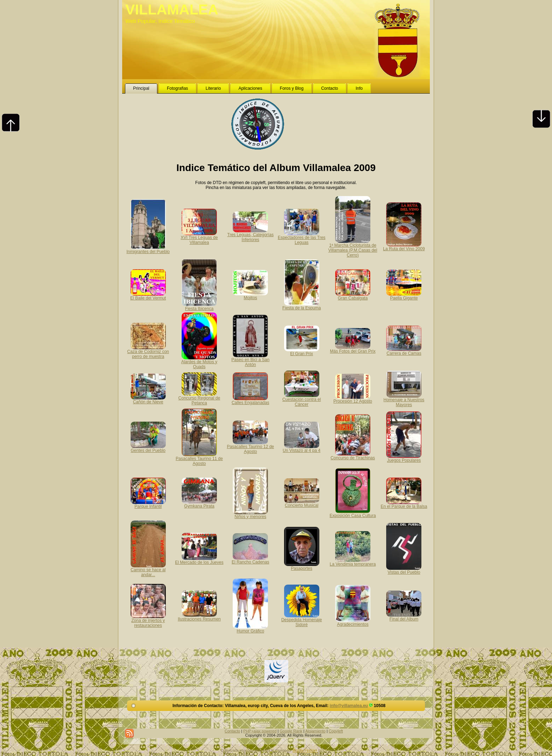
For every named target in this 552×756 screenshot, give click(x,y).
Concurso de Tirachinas (353, 455)
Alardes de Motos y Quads (199, 362)
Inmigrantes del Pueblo (148, 249)
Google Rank (291, 731)
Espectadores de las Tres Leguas (302, 238)
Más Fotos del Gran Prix (353, 349)
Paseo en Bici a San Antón (250, 360)
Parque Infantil (148, 504)
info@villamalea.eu (349, 706)
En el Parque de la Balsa (404, 504)
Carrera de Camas (404, 351)
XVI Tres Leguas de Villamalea (199, 238)
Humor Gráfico (250, 629)
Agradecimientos (353, 622)
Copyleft (336, 731)
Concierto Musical (302, 503)
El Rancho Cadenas (250, 560)
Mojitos (250, 295)
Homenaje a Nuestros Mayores (404, 400)
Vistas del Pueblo (404, 570)
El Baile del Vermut (148, 296)
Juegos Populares (404, 458)
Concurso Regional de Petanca (199, 398)
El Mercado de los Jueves (199, 560)
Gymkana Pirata (199, 504)
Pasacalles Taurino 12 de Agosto (250, 447)
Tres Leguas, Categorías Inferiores (251, 235)
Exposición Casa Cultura (353, 513)
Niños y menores (250, 514)
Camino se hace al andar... (148, 570)
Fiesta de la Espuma (302, 305)
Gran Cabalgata (353, 296)
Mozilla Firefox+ (305, 751)
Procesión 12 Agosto (353, 399)
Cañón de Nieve (148, 399)
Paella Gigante (404, 296)
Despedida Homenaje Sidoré (302, 620)
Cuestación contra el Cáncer (302, 399)
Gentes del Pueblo (148, 448)
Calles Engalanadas (250, 400)
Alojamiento (315, 731)
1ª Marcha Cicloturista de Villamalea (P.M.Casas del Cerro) (353, 248)
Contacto (232, 731)
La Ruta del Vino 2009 (404, 246)
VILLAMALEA (172, 10)
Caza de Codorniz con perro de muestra (148, 352)
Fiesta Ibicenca (199, 306)
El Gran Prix (302, 351)
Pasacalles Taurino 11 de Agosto (199, 459)
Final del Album (404, 617)
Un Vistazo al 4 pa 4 (302, 448)
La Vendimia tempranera (353, 562)
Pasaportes (302, 566)
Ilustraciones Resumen (199, 617)
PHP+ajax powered (260, 731)
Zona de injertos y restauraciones (148, 620)
